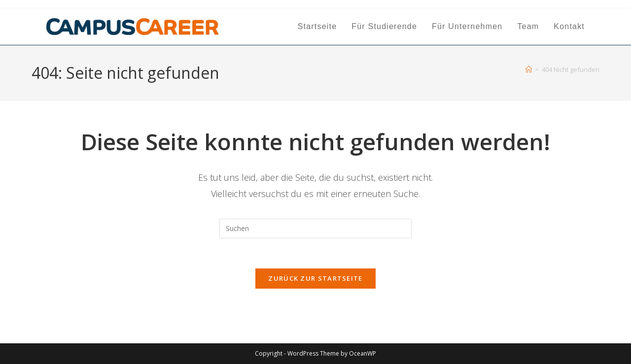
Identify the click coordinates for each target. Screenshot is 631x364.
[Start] (529, 69)
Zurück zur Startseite (315, 278)
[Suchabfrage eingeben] (315, 229)
